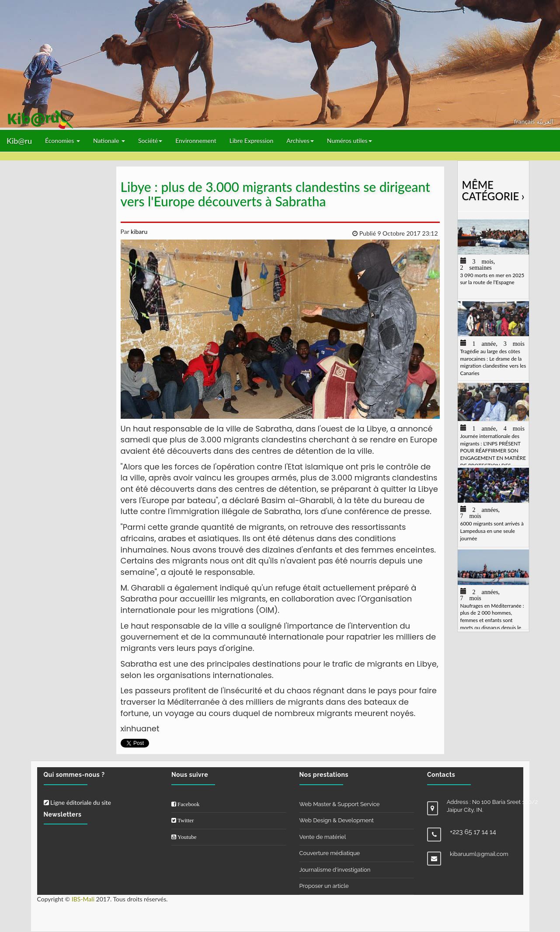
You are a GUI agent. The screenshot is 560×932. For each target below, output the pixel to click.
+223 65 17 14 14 (473, 832)
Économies (63, 141)
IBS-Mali (83, 899)
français (525, 121)
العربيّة (545, 121)
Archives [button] (300, 141)
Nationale (109, 141)
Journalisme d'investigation (335, 870)
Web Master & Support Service (340, 804)
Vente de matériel (323, 837)
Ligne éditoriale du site (77, 802)
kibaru (138, 231)
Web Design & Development (337, 820)
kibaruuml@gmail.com (479, 854)
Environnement (196, 141)
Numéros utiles (350, 141)
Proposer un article (324, 886)
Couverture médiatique (330, 853)
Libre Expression (252, 141)
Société (150, 141)
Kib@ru (19, 141)
